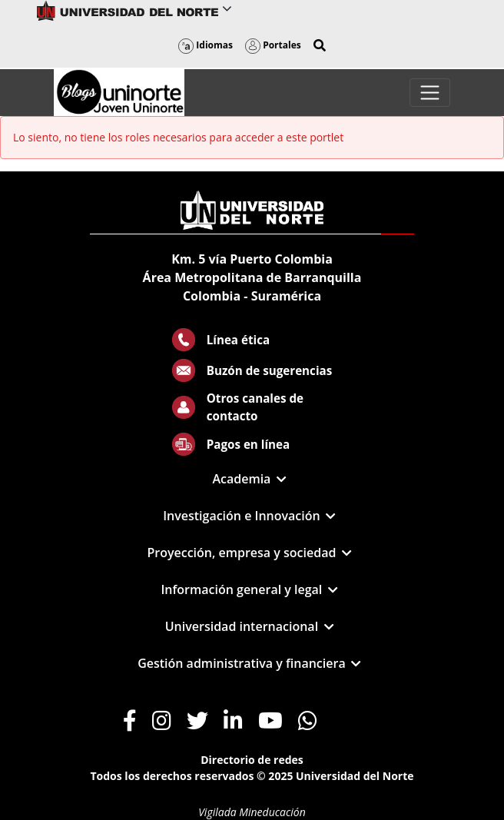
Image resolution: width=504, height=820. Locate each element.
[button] (320, 45)
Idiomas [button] (206, 45)
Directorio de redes (252, 760)
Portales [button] (273, 45)
